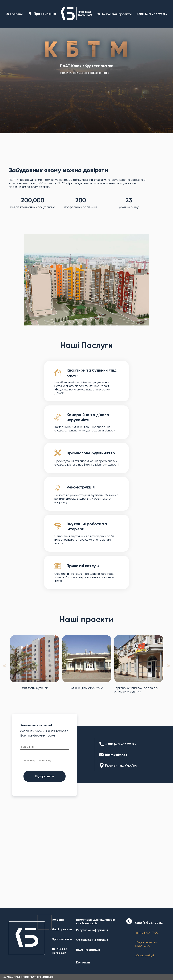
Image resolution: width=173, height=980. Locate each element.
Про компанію (42, 14)
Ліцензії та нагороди (60, 951)
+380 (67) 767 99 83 (152, 14)
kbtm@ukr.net (116, 755)
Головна (15, 14)
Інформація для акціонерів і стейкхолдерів (96, 921)
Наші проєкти (62, 929)
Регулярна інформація (92, 930)
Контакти (83, 962)
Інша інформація (88, 950)
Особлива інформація (92, 940)
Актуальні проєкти (115, 14)
